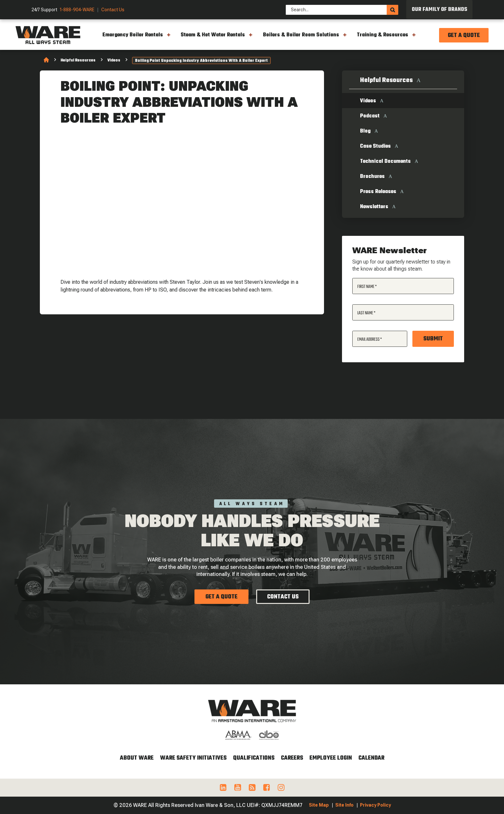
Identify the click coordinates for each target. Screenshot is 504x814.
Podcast (370, 116)
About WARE (137, 758)
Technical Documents (385, 162)
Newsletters (374, 207)
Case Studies (375, 146)
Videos (114, 60)
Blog (365, 131)
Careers (292, 758)
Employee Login (331, 758)
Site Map (319, 805)
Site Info (344, 805)
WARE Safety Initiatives (193, 758)
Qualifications (254, 758)
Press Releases (378, 192)
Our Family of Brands (440, 10)
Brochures (372, 177)
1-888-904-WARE (77, 10)
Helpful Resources (78, 60)
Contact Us (113, 10)
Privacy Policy (375, 805)
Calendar (371, 758)
